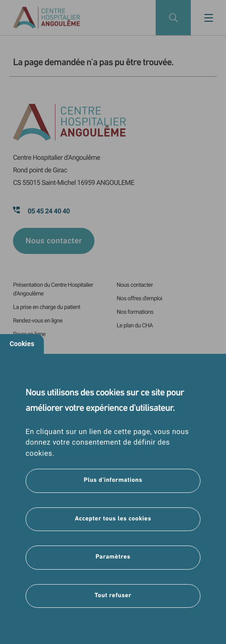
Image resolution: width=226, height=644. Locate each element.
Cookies (22, 344)
